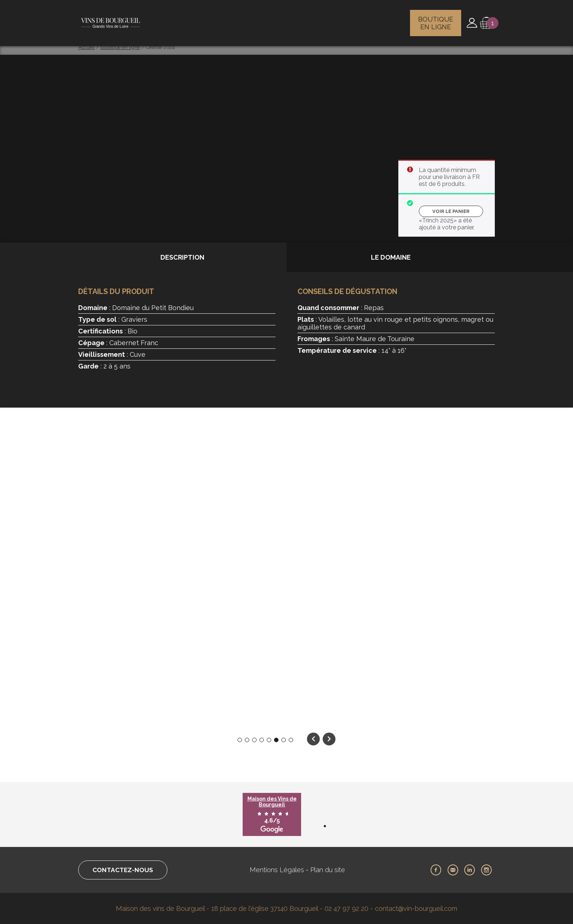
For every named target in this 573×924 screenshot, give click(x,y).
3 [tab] (255, 740)
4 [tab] (262, 740)
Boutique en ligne (437, 20)
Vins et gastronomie (381, 20)
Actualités (331, 20)
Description (182, 257)
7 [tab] (284, 740)
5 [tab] (269, 740)
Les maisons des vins (282, 20)
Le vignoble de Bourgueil (177, 20)
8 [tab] (291, 740)
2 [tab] (247, 740)
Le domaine (391, 257)
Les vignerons (233, 20)
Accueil (86, 47)
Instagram (486, 870)
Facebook (436, 870)
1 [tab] (240, 740)
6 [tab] (276, 740)
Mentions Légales (279, 870)
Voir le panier (451, 211)
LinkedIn (470, 870)
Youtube (453, 870)
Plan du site (330, 870)
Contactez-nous (125, 870)
